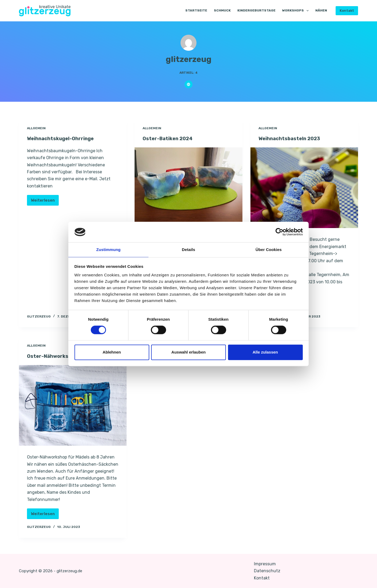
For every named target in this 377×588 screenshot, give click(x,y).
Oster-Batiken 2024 (169, 138)
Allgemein (36, 128)
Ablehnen (112, 352)
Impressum (265, 564)
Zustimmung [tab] (109, 249)
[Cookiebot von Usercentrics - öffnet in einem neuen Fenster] (279, 232)
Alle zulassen (265, 352)
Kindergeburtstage (256, 10)
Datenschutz (267, 571)
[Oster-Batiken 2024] (189, 188)
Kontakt (347, 11)
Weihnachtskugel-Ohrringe (63, 138)
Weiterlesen (45, 201)
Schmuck (222, 10)
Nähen (321, 10)
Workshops (297, 11)
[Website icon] (189, 84)
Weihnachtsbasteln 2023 (292, 138)
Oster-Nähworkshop (54, 356)
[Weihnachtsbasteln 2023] (304, 188)
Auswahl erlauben (189, 352)
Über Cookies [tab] (269, 249)
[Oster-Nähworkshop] (73, 405)
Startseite (196, 10)
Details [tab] (189, 249)
